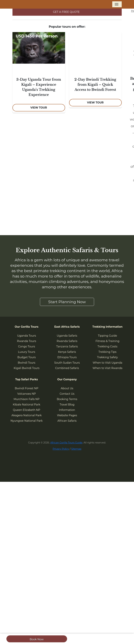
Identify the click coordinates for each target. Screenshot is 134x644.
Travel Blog (67, 405)
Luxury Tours (27, 352)
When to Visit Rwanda (107, 368)
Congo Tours (26, 346)
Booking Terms (67, 399)
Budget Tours (26, 357)
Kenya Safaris (67, 352)
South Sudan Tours (67, 363)
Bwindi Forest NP (27, 388)
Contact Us (67, 394)
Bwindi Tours (27, 363)
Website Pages (67, 415)
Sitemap (76, 449)
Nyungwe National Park (26, 421)
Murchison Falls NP (27, 399)
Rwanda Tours (27, 341)
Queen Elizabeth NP (27, 410)
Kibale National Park (27, 405)
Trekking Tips (107, 352)
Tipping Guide (107, 336)
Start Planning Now (67, 302)
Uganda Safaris (67, 336)
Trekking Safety (107, 357)
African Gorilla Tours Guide (66, 443)
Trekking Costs (107, 346)
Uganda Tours (27, 336)
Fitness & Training (107, 341)
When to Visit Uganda (107, 363)
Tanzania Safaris (67, 346)
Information (67, 410)
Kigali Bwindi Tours (27, 368)
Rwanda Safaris (67, 341)
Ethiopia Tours (67, 357)
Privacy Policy (61, 449)
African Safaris (67, 421)
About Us (67, 388)
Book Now (37, 639)
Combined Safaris (67, 368)
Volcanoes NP (26, 394)
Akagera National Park (27, 415)
